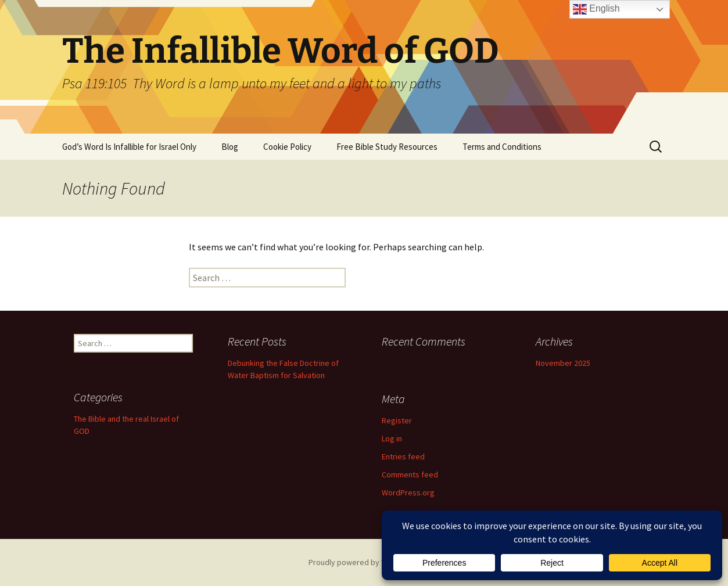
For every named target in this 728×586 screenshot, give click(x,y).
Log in (392, 438)
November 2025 (563, 363)
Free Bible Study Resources (387, 147)
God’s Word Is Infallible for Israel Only (129, 147)
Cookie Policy (287, 147)
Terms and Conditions (502, 147)
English (596, 9)
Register (397, 420)
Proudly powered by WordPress (364, 562)
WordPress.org (408, 492)
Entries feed (403, 456)
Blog (230, 147)
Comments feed (410, 474)
